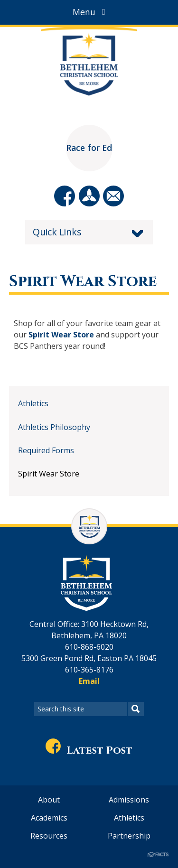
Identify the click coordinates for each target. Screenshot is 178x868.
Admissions (129, 800)
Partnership (129, 836)
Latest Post (89, 751)
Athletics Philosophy (54, 427)
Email (89, 681)
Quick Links (57, 232)
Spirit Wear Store (61, 335)
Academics (49, 818)
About (49, 800)
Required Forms (46, 450)
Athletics (33, 403)
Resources (49, 836)
